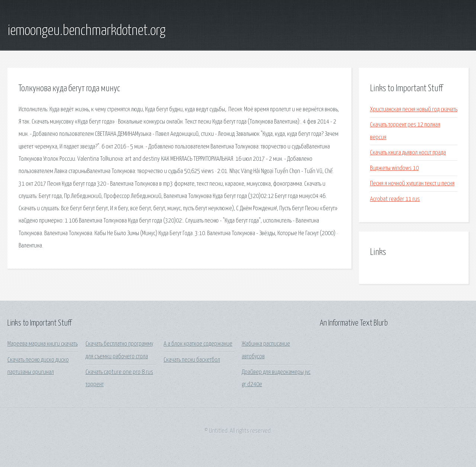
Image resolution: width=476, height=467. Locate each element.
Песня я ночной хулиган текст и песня (412, 184)
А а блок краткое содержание (198, 344)
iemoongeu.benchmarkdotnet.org (86, 31)
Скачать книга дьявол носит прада (408, 153)
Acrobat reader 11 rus (395, 199)
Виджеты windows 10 (394, 168)
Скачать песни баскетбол (192, 360)
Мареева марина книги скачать (43, 344)
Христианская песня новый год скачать (414, 110)
